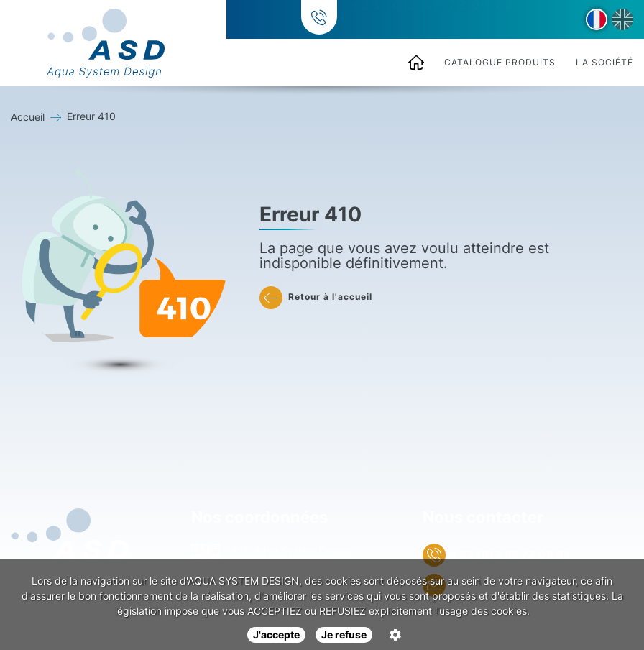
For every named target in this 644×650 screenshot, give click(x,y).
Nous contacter (483, 517)
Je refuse (344, 635)
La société (604, 62)
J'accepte (276, 635)
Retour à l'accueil (316, 298)
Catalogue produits (500, 62)
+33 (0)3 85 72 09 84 (431, 20)
